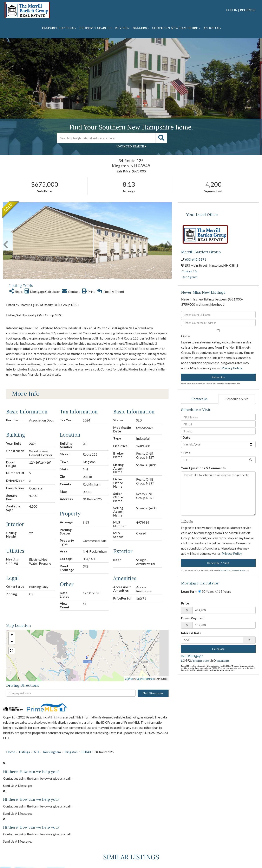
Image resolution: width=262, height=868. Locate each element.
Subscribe (218, 377)
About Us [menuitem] (212, 28)
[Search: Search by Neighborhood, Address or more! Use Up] (106, 138)
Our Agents (189, 277)
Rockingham (52, 752)
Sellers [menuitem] (141, 28)
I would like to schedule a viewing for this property (218, 494)
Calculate (218, 649)
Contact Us (189, 271)
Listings (24, 752)
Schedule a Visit (237, 399)
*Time (186, 453)
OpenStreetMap (145, 679)
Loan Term (189, 591)
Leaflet (129, 679)
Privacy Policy (232, 368)
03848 (86, 752)
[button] (161, 138)
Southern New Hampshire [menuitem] (176, 28)
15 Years (223, 591)
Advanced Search (130, 146)
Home (11, 752)
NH (37, 752)
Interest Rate (191, 633)
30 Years (206, 591)
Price (185, 603)
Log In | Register (241, 10)
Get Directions (153, 693)
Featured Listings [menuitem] (59, 28)
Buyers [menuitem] (122, 28)
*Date (186, 437)
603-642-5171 (196, 259)
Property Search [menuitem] (96, 28)
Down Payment (193, 618)
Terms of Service (239, 570)
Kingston (71, 752)
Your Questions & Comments (203, 468)
